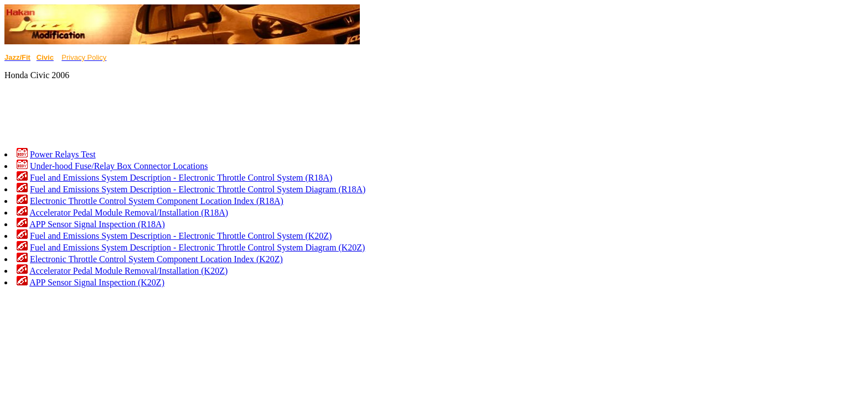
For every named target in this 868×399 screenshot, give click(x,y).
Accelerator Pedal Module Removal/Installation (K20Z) (128, 271)
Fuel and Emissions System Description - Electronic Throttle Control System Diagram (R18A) (198, 189)
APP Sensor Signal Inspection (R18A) (97, 224)
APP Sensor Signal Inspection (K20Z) (97, 282)
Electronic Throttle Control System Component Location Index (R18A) (157, 201)
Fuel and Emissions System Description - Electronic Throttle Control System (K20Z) (181, 236)
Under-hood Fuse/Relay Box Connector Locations (119, 166)
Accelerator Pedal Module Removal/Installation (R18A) (129, 213)
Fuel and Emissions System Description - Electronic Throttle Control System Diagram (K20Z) (197, 247)
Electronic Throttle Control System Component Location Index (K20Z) (156, 259)
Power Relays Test (63, 154)
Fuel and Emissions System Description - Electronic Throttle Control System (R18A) (181, 178)
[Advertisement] (206, 114)
